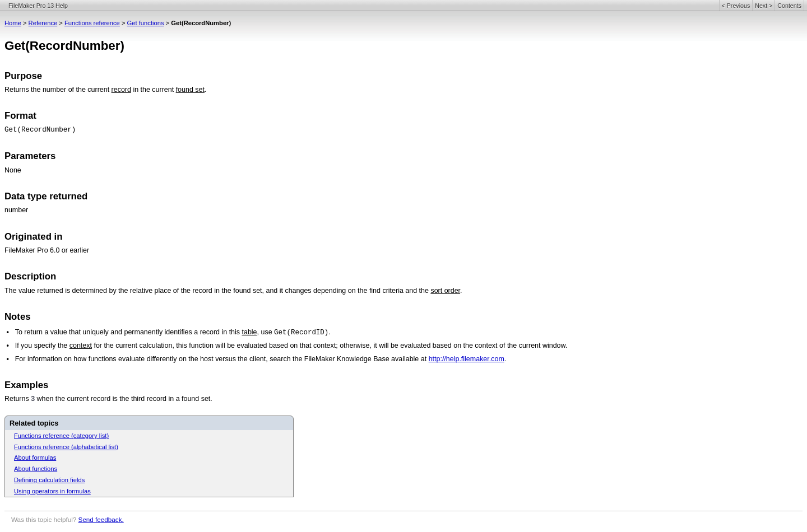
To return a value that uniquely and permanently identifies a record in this (129, 332)
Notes (18, 317)
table (250, 332)
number (16, 210)
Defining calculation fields (49, 480)
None (13, 170)
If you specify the (42, 346)
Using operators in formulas (52, 491)
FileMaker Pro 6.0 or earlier (47, 250)
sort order (445, 291)
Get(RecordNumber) (40, 130)
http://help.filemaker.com (467, 359)
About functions (36, 469)
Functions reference (92, 23)
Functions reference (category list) (61, 436)
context (81, 346)
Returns (18, 399)
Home (13, 23)
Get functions (146, 23)
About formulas (35, 458)
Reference (43, 23)
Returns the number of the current (58, 90)
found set (190, 90)
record (121, 90)
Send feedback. (101, 519)
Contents (789, 6)
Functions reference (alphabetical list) (66, 447)
